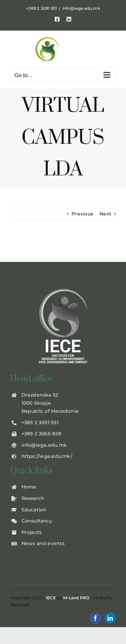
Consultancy (37, 521)
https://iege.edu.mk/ (47, 456)
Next (105, 214)
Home (29, 487)
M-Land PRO (76, 598)
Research (33, 498)
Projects (32, 532)
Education (34, 510)
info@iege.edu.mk (81, 8)
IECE (51, 598)
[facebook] (95, 618)
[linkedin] (110, 618)
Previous (82, 214)
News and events (43, 543)
